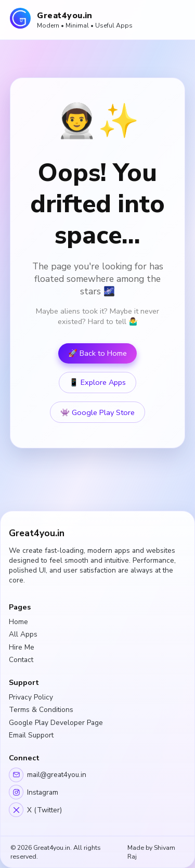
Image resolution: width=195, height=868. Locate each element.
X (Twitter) (35, 810)
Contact (21, 660)
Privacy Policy (31, 697)
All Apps (23, 634)
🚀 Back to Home (97, 354)
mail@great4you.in (48, 775)
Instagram (34, 792)
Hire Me (22, 647)
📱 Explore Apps (97, 383)
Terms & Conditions (41, 710)
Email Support (31, 735)
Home (18, 622)
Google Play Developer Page (56, 723)
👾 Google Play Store (97, 412)
